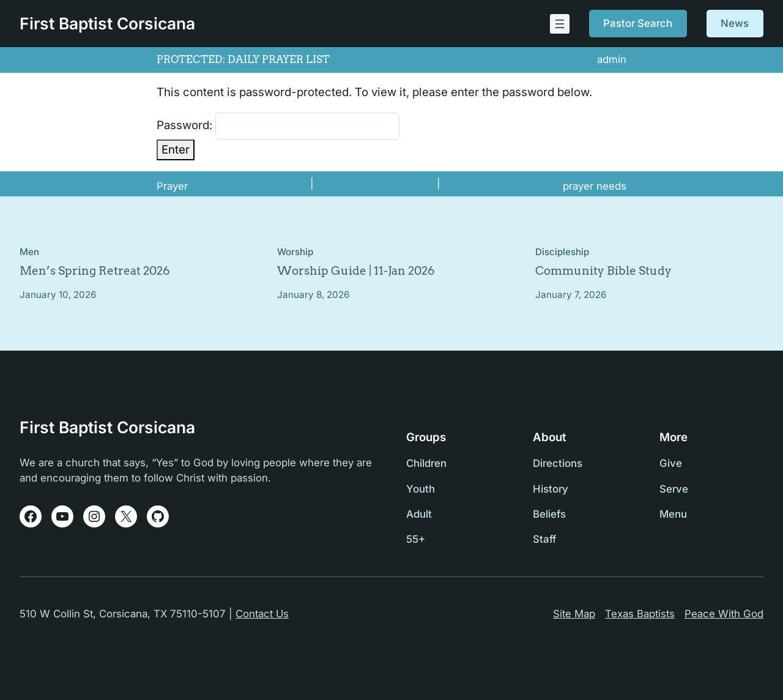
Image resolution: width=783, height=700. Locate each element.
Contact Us (262, 614)
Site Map (574, 614)
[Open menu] (560, 24)
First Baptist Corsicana (107, 23)
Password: (278, 126)
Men (29, 252)
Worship (295, 252)
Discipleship (562, 252)
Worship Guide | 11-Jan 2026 (356, 271)
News (735, 23)
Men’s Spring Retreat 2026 (95, 271)
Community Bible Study (603, 271)
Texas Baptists (640, 614)
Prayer (172, 186)
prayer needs (595, 186)
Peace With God (724, 614)
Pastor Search (638, 23)
